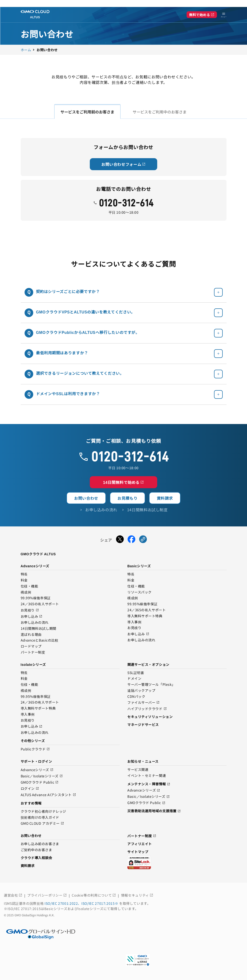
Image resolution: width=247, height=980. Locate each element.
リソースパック (140, 592)
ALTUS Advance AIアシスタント (48, 795)
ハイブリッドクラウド (147, 709)
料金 (24, 580)
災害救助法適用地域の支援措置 (154, 811)
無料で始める (202, 15)
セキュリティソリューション (150, 717)
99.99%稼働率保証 (36, 598)
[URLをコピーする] (143, 540)
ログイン (30, 789)
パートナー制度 (33, 652)
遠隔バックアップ (141, 691)
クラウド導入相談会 (36, 858)
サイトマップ (138, 852)
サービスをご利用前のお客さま (87, 112)
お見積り (30, 610)
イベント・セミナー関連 (147, 776)
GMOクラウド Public (40, 782)
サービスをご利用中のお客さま (160, 112)
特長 (24, 574)
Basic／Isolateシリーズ (42, 776)
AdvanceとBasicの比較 (40, 640)
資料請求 (165, 498)
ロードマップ (31, 646)
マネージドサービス (143, 724)
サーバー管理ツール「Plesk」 (151, 685)
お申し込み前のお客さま (40, 844)
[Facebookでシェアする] (131, 540)
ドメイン (134, 679)
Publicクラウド (35, 749)
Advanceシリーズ (37, 770)
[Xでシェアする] (120, 540)
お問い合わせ (86, 498)
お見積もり (127, 498)
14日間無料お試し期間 (39, 629)
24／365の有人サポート (40, 604)
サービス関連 (138, 770)
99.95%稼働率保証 (142, 604)
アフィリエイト (140, 844)
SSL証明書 (136, 673)
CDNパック (136, 697)
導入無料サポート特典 (145, 616)
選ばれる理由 (31, 635)
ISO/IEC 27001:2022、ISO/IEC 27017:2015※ (82, 903)
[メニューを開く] (222, 15)
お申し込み (32, 616)
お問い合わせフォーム (123, 164)
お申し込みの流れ (35, 623)
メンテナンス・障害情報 (149, 784)
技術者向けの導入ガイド (40, 818)
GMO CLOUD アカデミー (42, 823)
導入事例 (134, 622)
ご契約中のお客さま (36, 850)
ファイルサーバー (143, 702)
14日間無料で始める (123, 482)
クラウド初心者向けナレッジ (43, 811)
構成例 (26, 592)
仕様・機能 (29, 586)
